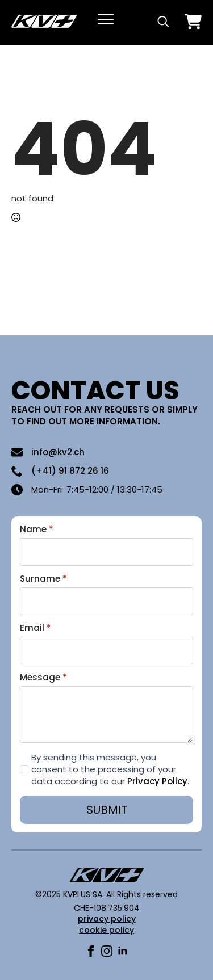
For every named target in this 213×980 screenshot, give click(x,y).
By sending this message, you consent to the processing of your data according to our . (110, 769)
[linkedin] (123, 951)
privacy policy (107, 919)
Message (43, 677)
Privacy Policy (157, 781)
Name (37, 529)
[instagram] (107, 951)
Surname (43, 579)
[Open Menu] (106, 19)
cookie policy (106, 930)
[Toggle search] (163, 21)
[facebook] (91, 951)
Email (35, 628)
